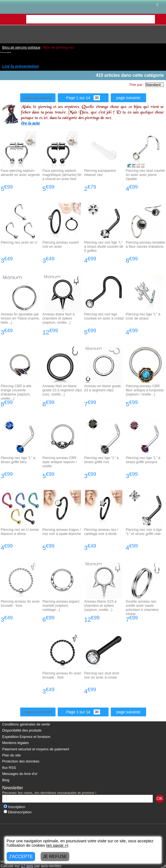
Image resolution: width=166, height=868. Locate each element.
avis (27, 866)
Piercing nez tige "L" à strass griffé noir (101, 460)
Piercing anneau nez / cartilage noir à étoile (101, 532)
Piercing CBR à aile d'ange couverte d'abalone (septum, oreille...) (16, 392)
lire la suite (30, 124)
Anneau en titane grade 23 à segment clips (102, 388)
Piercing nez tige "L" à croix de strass (143, 316)
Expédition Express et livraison (26, 737)
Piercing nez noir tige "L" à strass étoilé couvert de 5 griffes (104, 246)
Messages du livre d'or (20, 774)
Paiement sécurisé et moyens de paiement (36, 749)
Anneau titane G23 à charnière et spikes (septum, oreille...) (100, 606)
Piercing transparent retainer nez (100, 173)
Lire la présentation (21, 66)
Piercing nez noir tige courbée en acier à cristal (104, 316)
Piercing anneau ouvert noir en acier (61, 244)
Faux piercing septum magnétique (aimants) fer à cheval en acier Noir (62, 175)
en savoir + (57, 845)
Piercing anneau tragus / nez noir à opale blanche (62, 532)
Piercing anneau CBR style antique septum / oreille (60, 462)
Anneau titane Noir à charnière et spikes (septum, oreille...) (59, 318)
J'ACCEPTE (21, 857)
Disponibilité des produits (22, 730)
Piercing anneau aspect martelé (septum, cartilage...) (61, 606)
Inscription (14, 807)
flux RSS (9, 768)
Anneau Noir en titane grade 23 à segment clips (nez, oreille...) (62, 390)
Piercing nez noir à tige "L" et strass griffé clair (144, 532)
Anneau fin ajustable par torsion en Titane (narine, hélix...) (20, 318)
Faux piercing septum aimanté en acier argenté (20, 173)
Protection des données (21, 761)
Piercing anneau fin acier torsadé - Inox (20, 603)
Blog (6, 780)
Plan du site (11, 755)
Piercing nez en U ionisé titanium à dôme (20, 532)
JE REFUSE (55, 857)
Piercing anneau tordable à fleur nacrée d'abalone (145, 244)
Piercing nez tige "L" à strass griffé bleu (18, 460)
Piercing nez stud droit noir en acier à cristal (102, 675)
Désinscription (18, 812)
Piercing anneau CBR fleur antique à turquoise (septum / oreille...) (145, 390)
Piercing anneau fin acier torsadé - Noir (62, 675)
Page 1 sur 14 (83, 98)
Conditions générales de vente (26, 724)
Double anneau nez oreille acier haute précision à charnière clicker (142, 608)
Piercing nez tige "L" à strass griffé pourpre (143, 460)
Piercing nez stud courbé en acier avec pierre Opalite (145, 175)
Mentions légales (15, 743)
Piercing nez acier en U (19, 242)
